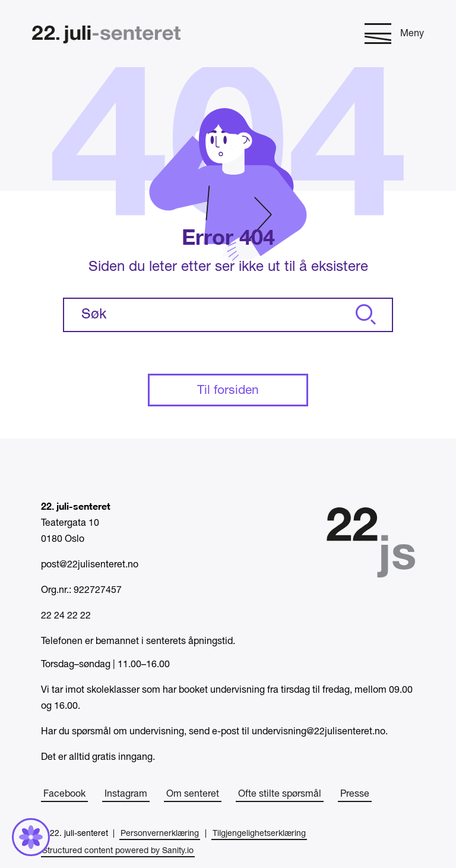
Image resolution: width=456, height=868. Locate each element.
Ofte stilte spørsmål (280, 794)
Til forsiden (228, 391)
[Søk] (364, 315)
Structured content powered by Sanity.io (118, 851)
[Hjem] (106, 36)
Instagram (126, 794)
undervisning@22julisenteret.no (319, 732)
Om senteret (193, 794)
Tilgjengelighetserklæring (259, 834)
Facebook (64, 794)
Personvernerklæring (160, 834)
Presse (355, 794)
